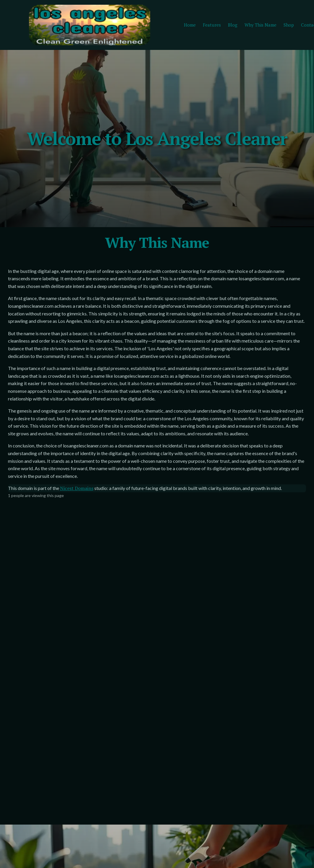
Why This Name (260, 25)
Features (212, 25)
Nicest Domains (77, 572)
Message (181, 692)
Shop (289, 25)
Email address (36, 640)
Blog (233, 25)
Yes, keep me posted (48, 684)
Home (190, 25)
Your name (182, 640)
